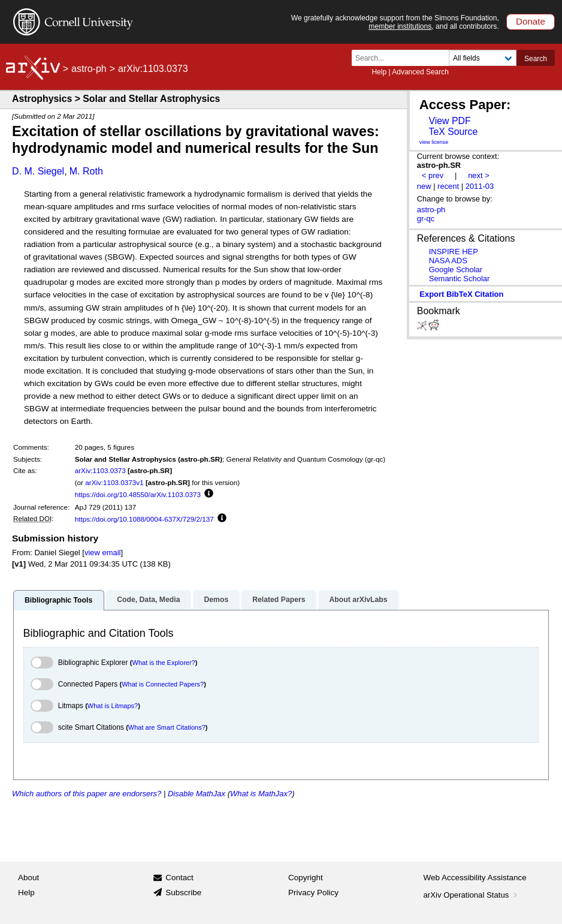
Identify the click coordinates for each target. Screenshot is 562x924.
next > (479, 175)
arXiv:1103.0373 (100, 470)
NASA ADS (448, 261)
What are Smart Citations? (167, 727)
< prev (433, 175)
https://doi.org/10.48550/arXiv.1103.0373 (138, 494)
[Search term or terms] (404, 58)
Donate (531, 21)
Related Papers (279, 600)
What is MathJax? (261, 794)
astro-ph (89, 69)
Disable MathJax (197, 794)
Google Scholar (456, 270)
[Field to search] (483, 58)
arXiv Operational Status (472, 895)
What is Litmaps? (113, 706)
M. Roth (86, 171)
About (28, 878)
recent (448, 186)
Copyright (306, 878)
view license (434, 142)
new (424, 186)
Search (536, 59)
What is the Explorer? (164, 663)
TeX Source (453, 132)
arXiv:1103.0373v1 (114, 482)
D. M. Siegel (38, 171)
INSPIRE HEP (454, 252)
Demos (216, 600)
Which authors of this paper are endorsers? (87, 794)
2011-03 (480, 186)
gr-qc (426, 219)
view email (102, 553)
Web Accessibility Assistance (475, 878)
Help (379, 72)
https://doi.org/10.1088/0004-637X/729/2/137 (144, 519)
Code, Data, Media (148, 600)
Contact (179, 878)
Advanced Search (420, 72)
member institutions (400, 26)
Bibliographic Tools (58, 600)
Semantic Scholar (460, 279)
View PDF (449, 121)
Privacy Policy (313, 893)
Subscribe (183, 893)
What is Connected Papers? (163, 684)
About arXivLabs (358, 600)
